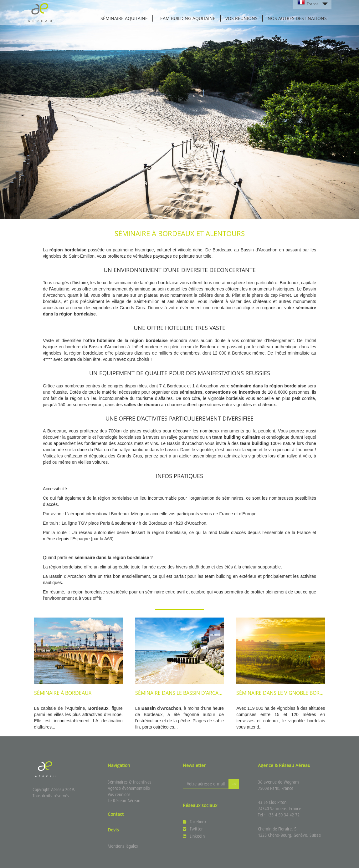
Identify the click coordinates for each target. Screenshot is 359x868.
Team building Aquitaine (187, 18)
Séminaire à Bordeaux (63, 693)
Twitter (193, 829)
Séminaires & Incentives (130, 782)
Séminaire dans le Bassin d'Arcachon (184, 693)
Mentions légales (123, 846)
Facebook (195, 822)
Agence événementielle (129, 788)
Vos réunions (241, 18)
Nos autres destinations (297, 18)
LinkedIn (194, 836)
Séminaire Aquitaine (124, 18)
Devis (113, 830)
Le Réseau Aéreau (124, 801)
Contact (116, 814)
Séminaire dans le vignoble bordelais (286, 693)
